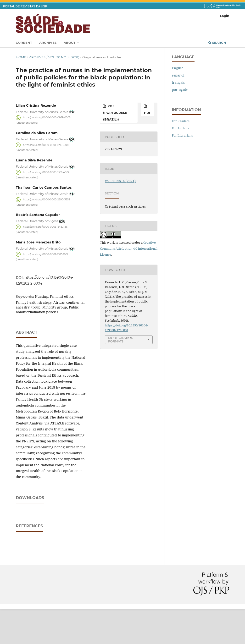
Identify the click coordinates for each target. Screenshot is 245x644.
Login (225, 16)
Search (217, 43)
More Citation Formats (121, 339)
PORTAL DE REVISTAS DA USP (25, 6)
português (180, 90)
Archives (48, 43)
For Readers (181, 121)
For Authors (181, 128)
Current (24, 43)
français (178, 82)
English (178, 68)
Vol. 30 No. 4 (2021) (64, 57)
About (70, 43)
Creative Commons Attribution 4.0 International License (129, 248)
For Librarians (182, 135)
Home (21, 57)
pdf (148, 113)
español (178, 75)
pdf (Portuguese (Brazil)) (115, 113)
